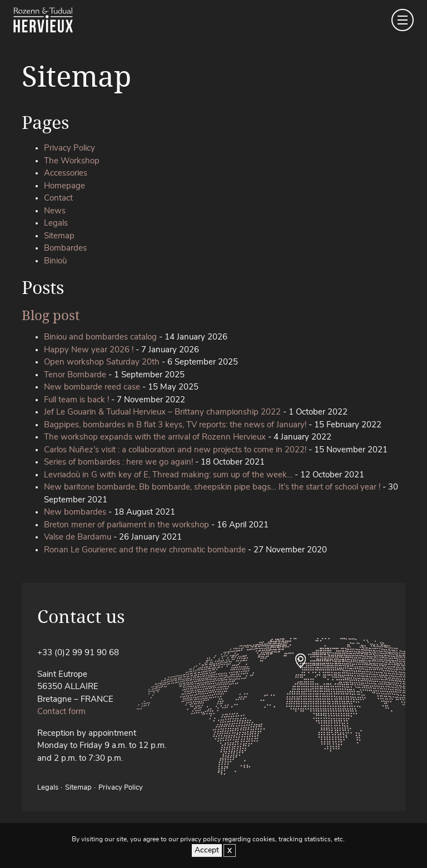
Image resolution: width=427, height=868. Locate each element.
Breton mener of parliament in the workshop (126, 525)
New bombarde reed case (92, 387)
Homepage (64, 186)
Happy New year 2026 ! (89, 350)
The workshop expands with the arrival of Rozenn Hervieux (155, 437)
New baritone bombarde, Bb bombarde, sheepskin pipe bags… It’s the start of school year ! (212, 487)
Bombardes (65, 248)
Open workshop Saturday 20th (102, 362)
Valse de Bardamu (78, 537)
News (55, 211)
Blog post (51, 315)
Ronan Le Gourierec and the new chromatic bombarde (145, 550)
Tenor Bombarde (75, 375)
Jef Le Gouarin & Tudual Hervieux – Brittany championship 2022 (162, 412)
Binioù (55, 261)
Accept (207, 850)
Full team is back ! (76, 400)
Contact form (61, 712)
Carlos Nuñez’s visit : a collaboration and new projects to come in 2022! (175, 450)
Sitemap (59, 236)
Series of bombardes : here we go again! (118, 462)
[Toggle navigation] (403, 20)
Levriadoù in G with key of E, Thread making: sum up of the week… (168, 475)
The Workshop (72, 161)
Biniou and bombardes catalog (100, 337)
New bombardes (75, 512)
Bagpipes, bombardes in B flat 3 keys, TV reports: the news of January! (175, 425)
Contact (58, 198)
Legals (56, 223)
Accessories (66, 173)
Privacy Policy (69, 148)
